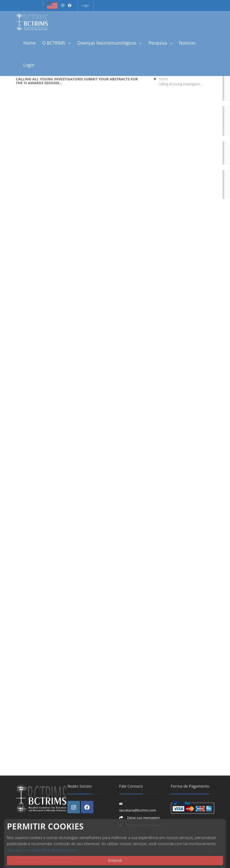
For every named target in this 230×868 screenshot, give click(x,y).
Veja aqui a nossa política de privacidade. (42, 850)
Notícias (187, 43)
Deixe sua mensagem (144, 818)
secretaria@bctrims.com (138, 810)
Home (30, 43)
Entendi (115, 860)
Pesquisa (160, 43)
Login (86, 5)
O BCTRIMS (57, 43)
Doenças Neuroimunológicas (110, 43)
